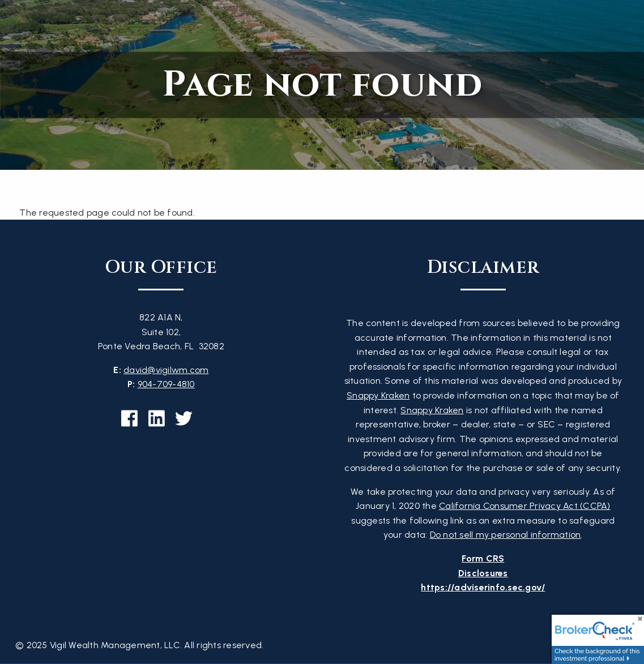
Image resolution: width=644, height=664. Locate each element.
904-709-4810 (166, 384)
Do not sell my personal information (506, 535)
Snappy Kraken (378, 395)
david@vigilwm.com (166, 370)
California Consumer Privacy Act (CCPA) (525, 506)
